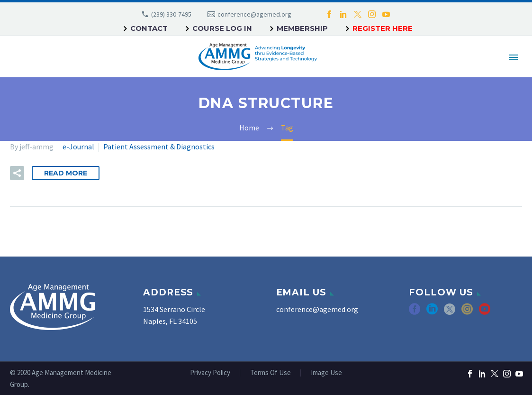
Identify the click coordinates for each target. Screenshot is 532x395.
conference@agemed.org (254, 14)
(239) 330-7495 (171, 14)
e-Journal (78, 147)
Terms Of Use (271, 373)
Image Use (326, 373)
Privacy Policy (210, 373)
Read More (66, 173)
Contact (149, 28)
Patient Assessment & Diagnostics (159, 147)
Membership (302, 28)
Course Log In (222, 28)
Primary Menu (514, 57)
